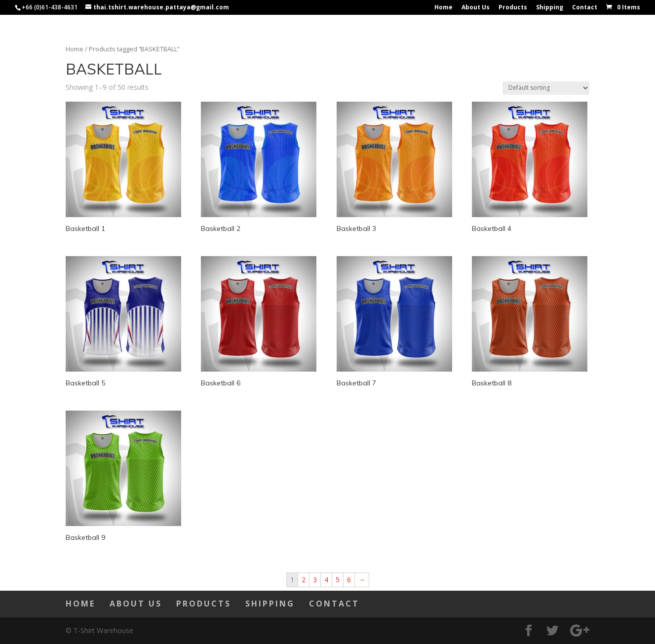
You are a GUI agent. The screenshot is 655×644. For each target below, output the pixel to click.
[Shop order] (546, 88)
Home (443, 8)
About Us (476, 8)
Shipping (550, 8)
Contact (585, 8)
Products (513, 8)
